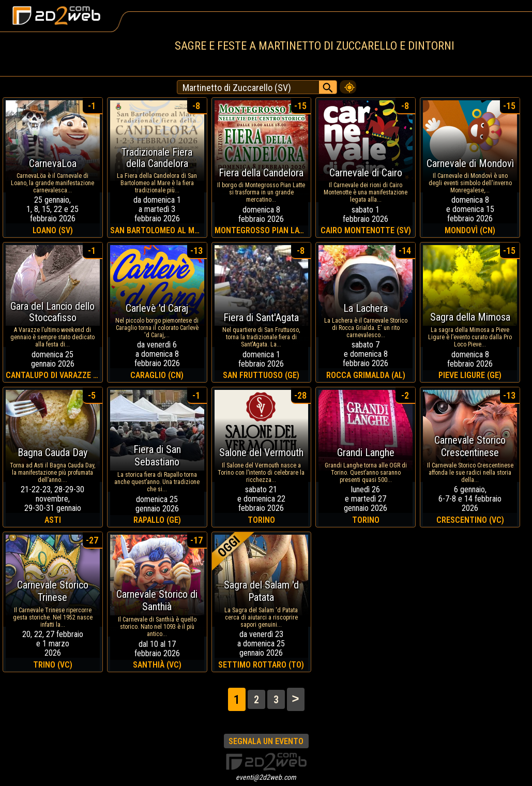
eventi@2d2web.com (266, 777)
